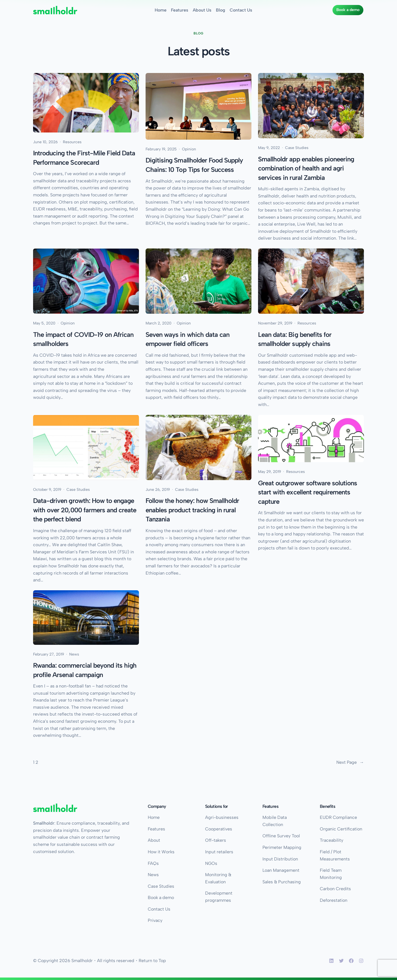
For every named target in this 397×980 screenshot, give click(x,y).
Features (156, 829)
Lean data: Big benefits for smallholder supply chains (295, 339)
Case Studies (297, 148)
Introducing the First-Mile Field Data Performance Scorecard (84, 158)
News (74, 654)
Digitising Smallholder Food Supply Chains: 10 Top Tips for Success (194, 165)
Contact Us (159, 909)
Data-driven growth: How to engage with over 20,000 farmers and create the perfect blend (85, 510)
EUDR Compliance (338, 817)
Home (154, 817)
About (154, 840)
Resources (72, 142)
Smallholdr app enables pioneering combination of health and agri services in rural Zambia (306, 168)
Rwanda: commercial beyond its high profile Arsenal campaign (85, 670)
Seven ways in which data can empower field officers (187, 339)
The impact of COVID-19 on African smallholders (83, 339)
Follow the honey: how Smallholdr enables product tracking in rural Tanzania (192, 510)
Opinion (189, 149)
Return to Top (152, 961)
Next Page (350, 762)
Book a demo (348, 10)
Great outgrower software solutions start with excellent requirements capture (308, 492)
